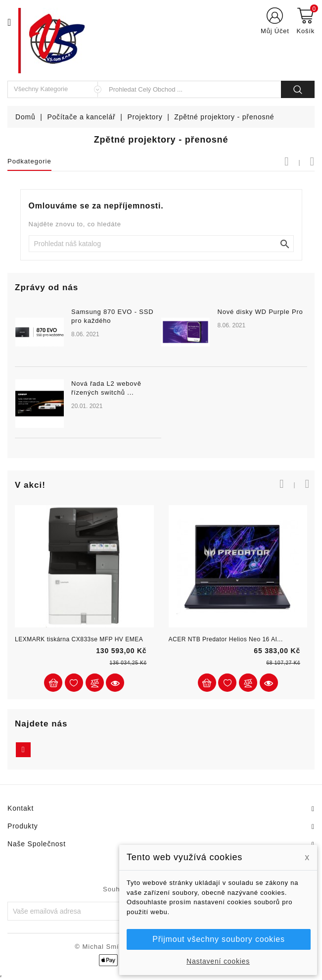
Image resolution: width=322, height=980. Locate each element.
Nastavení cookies (218, 961)
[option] (161, 379)
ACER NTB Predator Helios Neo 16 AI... (226, 639)
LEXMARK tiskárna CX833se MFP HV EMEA (79, 639)
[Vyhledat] (161, 244)
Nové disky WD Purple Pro (260, 312)
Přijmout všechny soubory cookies (218, 939)
